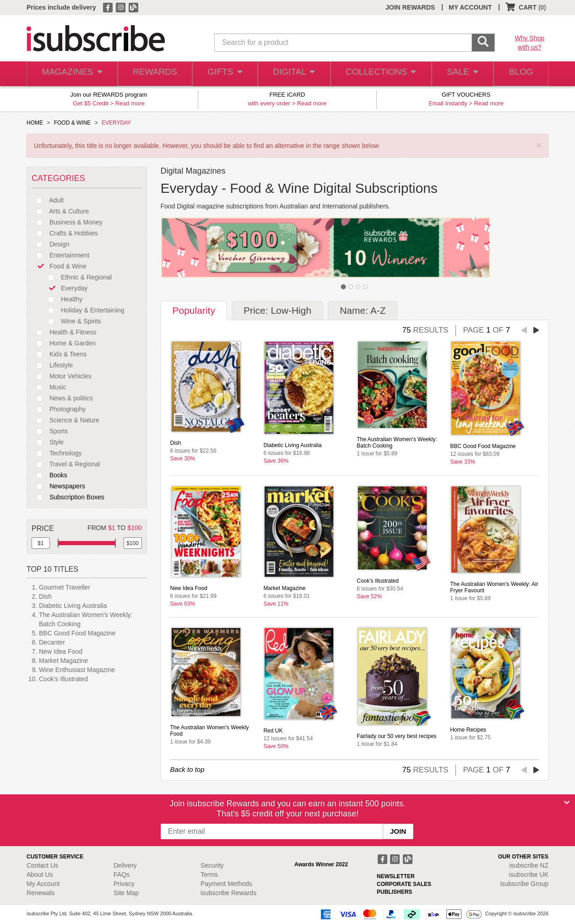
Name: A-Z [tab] (363, 310)
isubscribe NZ (529, 865)
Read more (130, 103)
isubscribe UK (529, 875)
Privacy (124, 884)
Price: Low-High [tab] (277, 310)
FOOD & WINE (73, 123)
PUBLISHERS (394, 892)
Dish (45, 596)
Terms (209, 875)
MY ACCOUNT (470, 7)
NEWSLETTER (396, 876)
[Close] (567, 803)
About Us (40, 875)
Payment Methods (226, 884)
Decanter (52, 642)
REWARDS (152, 74)
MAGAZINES (71, 74)
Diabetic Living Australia (73, 606)
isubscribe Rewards (228, 893)
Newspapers (58, 486)
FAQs (122, 875)
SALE (459, 74)
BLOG (520, 74)
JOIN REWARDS (410, 7)
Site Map (126, 893)
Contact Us (42, 865)
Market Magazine (63, 661)
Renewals (41, 893)
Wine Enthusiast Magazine (77, 670)
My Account (43, 884)
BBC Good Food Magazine (77, 633)
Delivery (125, 865)
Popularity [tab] (194, 310)
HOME (35, 123)
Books (49, 475)
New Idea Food (61, 651)
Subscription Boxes (68, 497)
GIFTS (223, 74)
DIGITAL (293, 74)
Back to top (187, 769)
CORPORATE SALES (404, 884)
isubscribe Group (524, 884)
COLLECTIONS (378, 74)
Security (212, 865)
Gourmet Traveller (65, 587)
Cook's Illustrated (63, 679)
